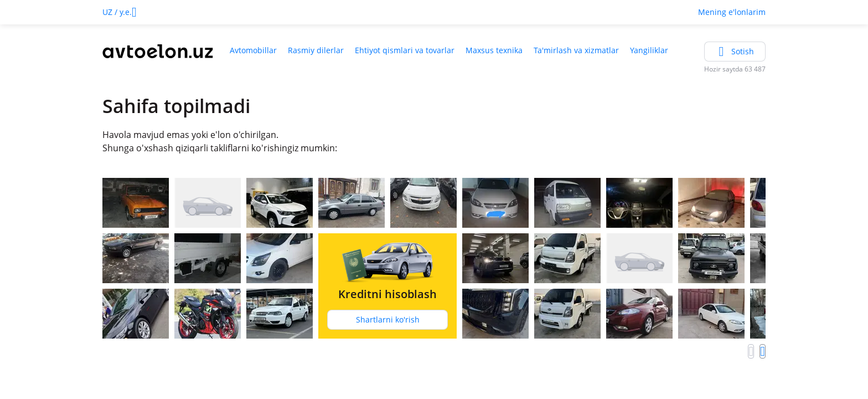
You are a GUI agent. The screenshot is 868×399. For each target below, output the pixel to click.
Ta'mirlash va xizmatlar (576, 50)
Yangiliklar (649, 50)
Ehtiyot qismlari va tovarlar (405, 50)
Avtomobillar (253, 50)
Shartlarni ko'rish (388, 319)
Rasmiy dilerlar (316, 50)
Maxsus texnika (494, 50)
